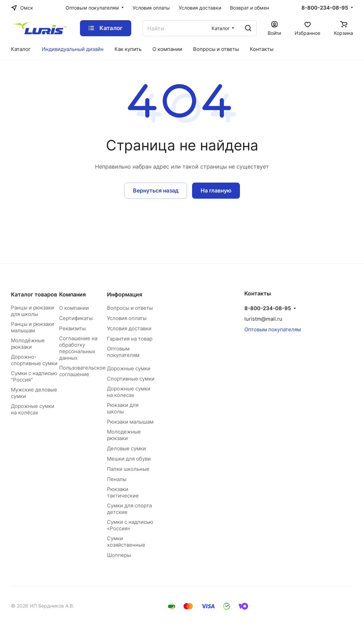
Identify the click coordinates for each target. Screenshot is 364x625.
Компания (72, 294)
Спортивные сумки (131, 379)
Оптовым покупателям (123, 352)
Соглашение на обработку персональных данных (78, 348)
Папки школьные (128, 469)
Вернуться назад (156, 190)
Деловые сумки (126, 448)
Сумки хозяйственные (126, 542)
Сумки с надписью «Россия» (130, 525)
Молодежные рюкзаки (124, 435)
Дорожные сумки (129, 368)
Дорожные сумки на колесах (129, 392)
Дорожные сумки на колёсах (33, 409)
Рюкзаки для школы (123, 408)
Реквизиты (72, 328)
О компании (74, 308)
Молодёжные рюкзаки (28, 344)
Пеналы (117, 479)
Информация (125, 294)
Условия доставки (129, 328)
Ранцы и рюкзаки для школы (32, 311)
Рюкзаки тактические (123, 492)
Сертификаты (76, 318)
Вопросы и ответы (130, 308)
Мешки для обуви (129, 459)
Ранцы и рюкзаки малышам (32, 327)
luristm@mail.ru (263, 319)
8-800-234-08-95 (325, 8)
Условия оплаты (127, 318)
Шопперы (119, 555)
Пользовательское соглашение (82, 371)
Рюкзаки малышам (130, 422)
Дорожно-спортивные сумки (34, 360)
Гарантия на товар (130, 339)
